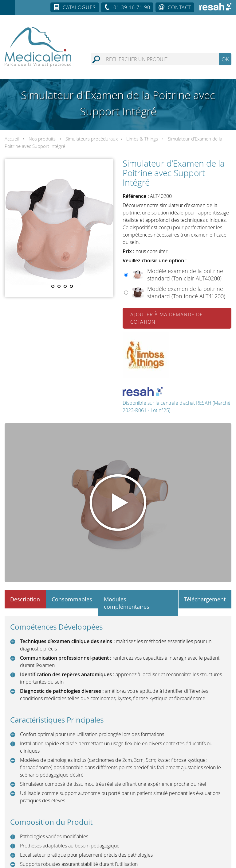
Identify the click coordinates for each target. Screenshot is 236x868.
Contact (179, 7)
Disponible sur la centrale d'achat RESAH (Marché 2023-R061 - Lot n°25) (177, 400)
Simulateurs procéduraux (92, 139)
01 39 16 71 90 (132, 7)
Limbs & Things (142, 139)
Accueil (12, 139)
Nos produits (42, 139)
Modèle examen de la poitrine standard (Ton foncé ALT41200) (186, 292)
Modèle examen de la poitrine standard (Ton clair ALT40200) (185, 275)
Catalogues (79, 7)
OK (225, 59)
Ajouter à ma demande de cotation (167, 318)
